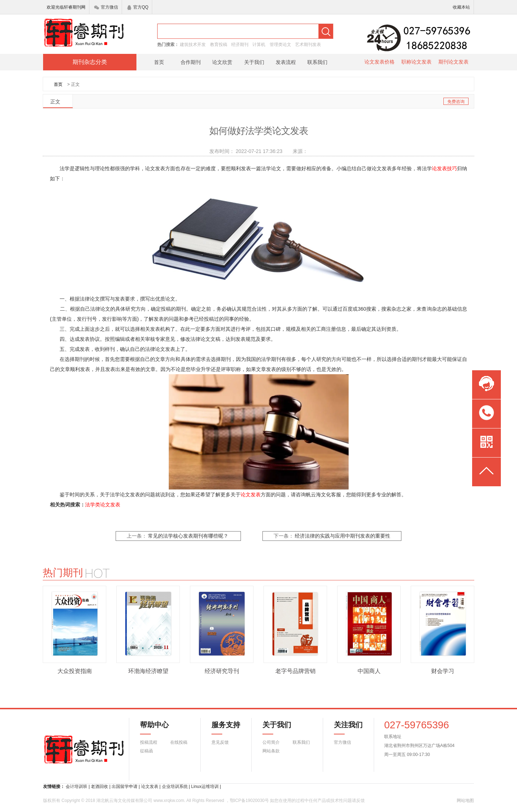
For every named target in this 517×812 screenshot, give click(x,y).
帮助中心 (154, 728)
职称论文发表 (416, 62)
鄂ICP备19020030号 (249, 801)
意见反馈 (220, 742)
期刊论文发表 (453, 62)
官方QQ (138, 7)
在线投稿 (179, 742)
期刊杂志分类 (90, 62)
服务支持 (222, 728)
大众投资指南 (75, 671)
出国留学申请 (125, 787)
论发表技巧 (444, 168)
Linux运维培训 (205, 787)
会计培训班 (76, 787)
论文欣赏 (222, 62)
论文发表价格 (379, 62)
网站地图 (465, 801)
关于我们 (254, 62)
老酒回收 (99, 787)
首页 (159, 62)
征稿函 (146, 751)
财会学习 (443, 671)
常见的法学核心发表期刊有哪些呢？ (188, 536)
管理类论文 (280, 45)
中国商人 (369, 671)
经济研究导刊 (222, 671)
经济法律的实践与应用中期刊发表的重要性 (343, 536)
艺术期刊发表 (308, 45)
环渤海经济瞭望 (148, 671)
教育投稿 (219, 45)
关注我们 (344, 728)
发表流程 (286, 62)
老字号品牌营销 (295, 671)
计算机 (259, 45)
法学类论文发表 (103, 505)
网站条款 (271, 751)
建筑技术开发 (193, 45)
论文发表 (251, 495)
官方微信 (106, 7)
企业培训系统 (175, 787)
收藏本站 (461, 7)
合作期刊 (191, 62)
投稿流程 (149, 742)
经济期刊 (240, 45)
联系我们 (317, 62)
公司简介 (271, 742)
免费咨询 (456, 102)
